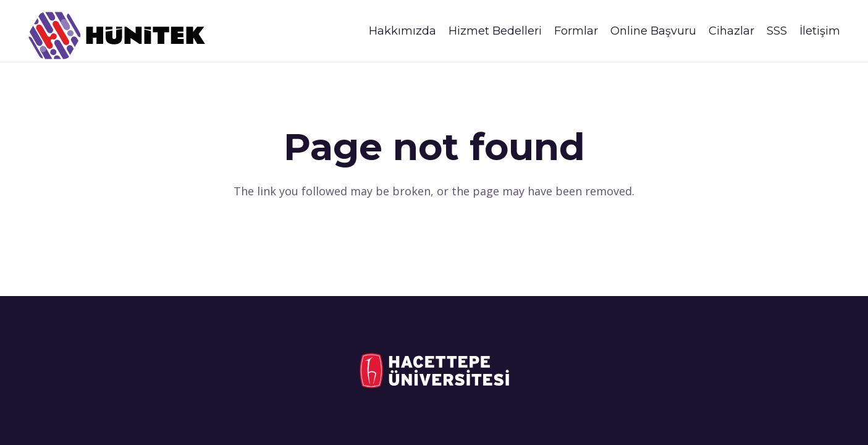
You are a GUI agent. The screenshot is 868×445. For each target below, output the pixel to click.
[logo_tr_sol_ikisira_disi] (434, 371)
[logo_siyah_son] (117, 36)
